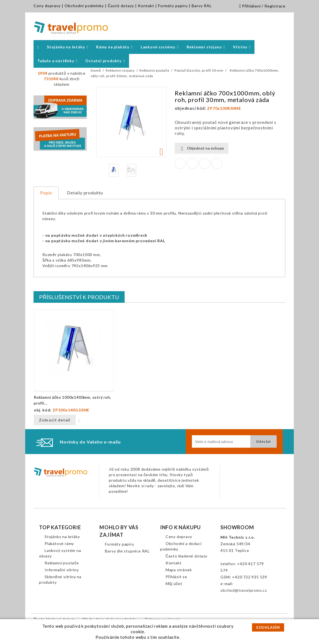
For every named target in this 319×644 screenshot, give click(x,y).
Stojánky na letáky (62, 537)
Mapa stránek (179, 570)
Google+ (205, 163)
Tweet (192, 163)
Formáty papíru (173, 6)
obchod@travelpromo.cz (244, 590)
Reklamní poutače (62, 563)
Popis (46, 193)
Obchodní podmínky (84, 6)
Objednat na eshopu (202, 148)
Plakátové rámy (59, 543)
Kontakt (146, 6)
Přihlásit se (176, 577)
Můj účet (174, 584)
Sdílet (180, 163)
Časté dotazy (121, 6)
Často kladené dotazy (186, 556)
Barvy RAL (202, 6)
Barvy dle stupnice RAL (127, 551)
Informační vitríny (62, 570)
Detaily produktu (85, 193)
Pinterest (217, 163)
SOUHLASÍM (268, 627)
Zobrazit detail (55, 420)
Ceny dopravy (47, 6)
